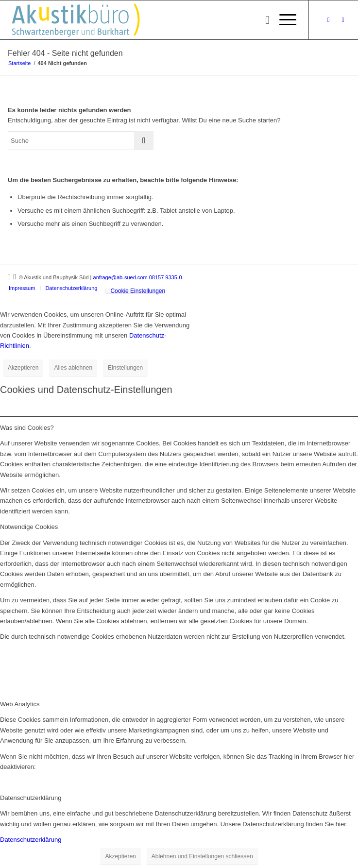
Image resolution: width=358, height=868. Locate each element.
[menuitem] (263, 20)
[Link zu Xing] (328, 20)
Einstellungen (125, 368)
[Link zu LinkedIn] (343, 20)
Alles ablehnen (73, 368)
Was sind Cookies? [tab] (27, 428)
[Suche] (263, 20)
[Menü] (283, 20)
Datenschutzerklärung (31, 840)
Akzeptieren (23, 368)
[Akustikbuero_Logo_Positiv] (145, 20)
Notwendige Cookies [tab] (29, 527)
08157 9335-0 (166, 277)
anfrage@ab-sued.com (120, 277)
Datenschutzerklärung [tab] (31, 798)
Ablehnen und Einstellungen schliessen (202, 856)
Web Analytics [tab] (20, 704)
